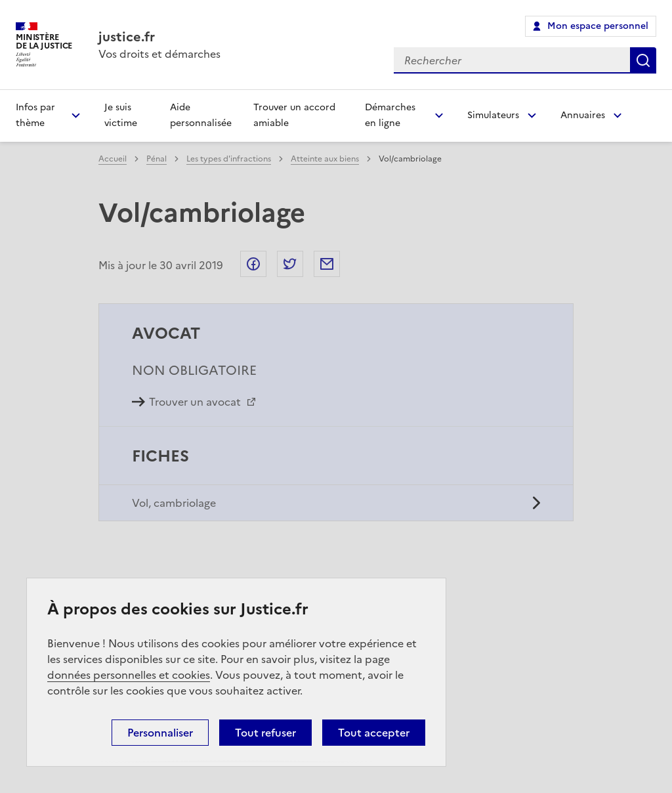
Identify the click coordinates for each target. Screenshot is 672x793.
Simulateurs (493, 115)
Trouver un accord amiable (294, 115)
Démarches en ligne (390, 115)
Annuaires (583, 115)
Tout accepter (374, 733)
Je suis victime (121, 115)
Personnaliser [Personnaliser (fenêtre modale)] (160, 733)
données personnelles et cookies (129, 675)
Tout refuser (265, 733)
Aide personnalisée (201, 115)
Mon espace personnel (598, 26)
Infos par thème (35, 115)
